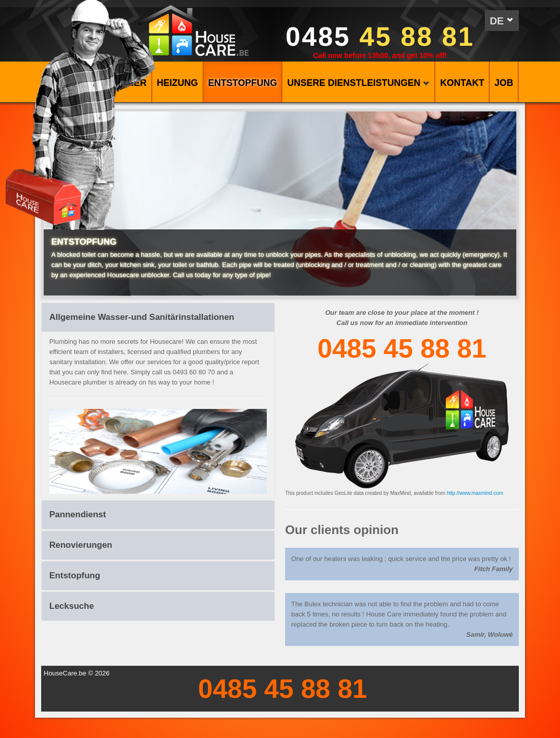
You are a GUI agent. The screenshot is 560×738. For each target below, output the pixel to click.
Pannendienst (77, 514)
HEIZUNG (178, 83)
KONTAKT (462, 83)
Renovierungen (81, 545)
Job (504, 83)
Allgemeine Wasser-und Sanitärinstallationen (142, 317)
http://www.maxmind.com (475, 493)
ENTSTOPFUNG (243, 83)
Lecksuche (72, 606)
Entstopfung (75, 575)
